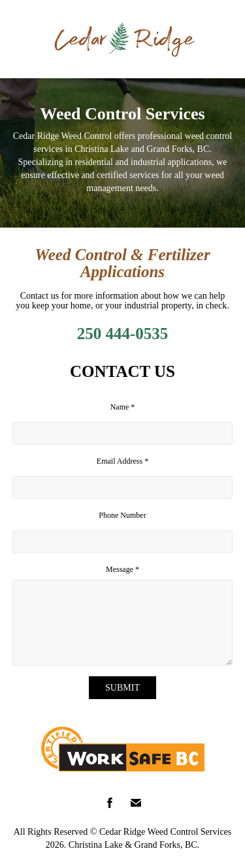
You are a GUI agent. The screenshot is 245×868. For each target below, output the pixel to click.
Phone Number (122, 515)
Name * (123, 407)
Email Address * (122, 461)
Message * (122, 569)
